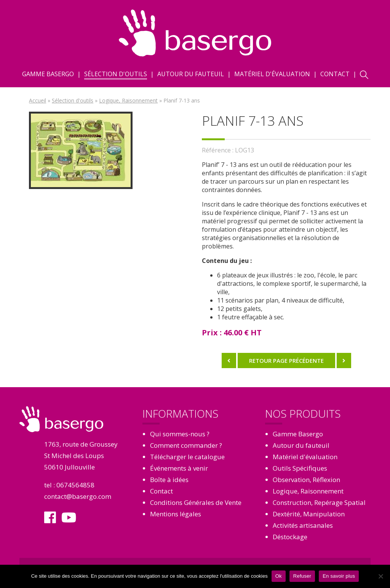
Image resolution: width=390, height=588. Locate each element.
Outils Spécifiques (300, 468)
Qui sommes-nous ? (180, 434)
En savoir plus (339, 576)
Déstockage (290, 537)
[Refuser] (380, 576)
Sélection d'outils (116, 74)
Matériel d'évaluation (272, 74)
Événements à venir (179, 468)
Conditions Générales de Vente (196, 502)
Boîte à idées (169, 480)
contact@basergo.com (78, 496)
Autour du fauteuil (191, 74)
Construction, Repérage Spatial (319, 502)
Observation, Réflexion (306, 480)
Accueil (38, 100)
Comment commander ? (186, 445)
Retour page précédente (286, 360)
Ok (279, 576)
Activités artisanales (303, 525)
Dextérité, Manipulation (309, 514)
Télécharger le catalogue (187, 457)
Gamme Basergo (48, 74)
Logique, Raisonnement (128, 100)
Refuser (302, 576)
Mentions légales (176, 514)
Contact (335, 74)
